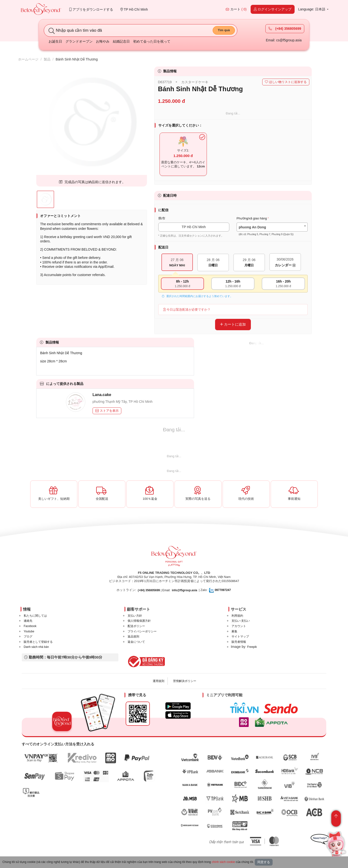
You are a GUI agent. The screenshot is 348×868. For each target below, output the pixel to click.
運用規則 (159, 681)
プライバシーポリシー (142, 631)
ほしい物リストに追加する (286, 82)
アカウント (239, 626)
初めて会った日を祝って (152, 41)
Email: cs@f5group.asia (284, 40)
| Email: (154, 590)
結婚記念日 (121, 41)
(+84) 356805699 (285, 29)
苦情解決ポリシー (185, 681)
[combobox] (272, 227)
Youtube (29, 631)
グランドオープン (79, 41)
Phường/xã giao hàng (252, 218)
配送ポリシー (136, 626)
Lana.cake (102, 395)
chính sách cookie (223, 862)
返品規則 (133, 636)
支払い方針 (135, 616)
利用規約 (237, 616)
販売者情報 (239, 642)
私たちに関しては (35, 616)
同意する (264, 862)
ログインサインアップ (273, 9)
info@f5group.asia (185, 590)
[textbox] (272, 231)
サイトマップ (240, 636)
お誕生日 (55, 41)
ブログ (28, 636)
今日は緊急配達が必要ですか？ (187, 310)
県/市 (162, 218)
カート (236, 9)
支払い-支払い (241, 621)
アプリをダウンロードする (91, 9)
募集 (234, 631)
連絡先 (28, 621)
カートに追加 (233, 324)
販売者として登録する (38, 642)
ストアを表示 (107, 411)
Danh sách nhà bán (36, 647)
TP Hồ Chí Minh (134, 9)
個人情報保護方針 (139, 621)
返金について (136, 642)
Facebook (30, 626)
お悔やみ (103, 41)
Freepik (252, 647)
